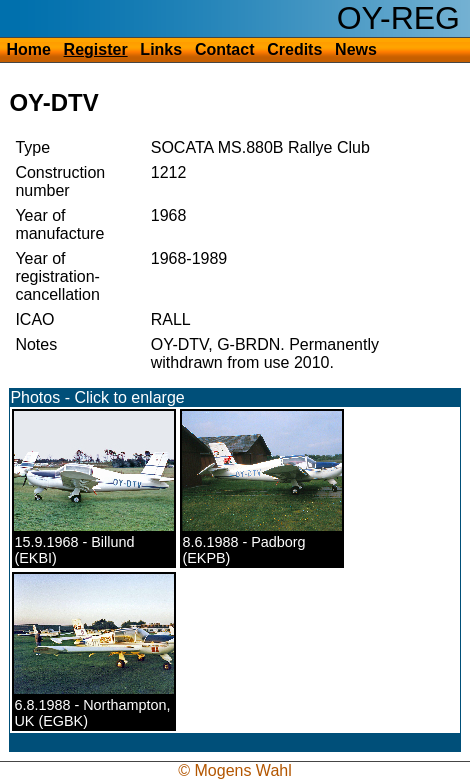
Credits (294, 49)
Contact (225, 49)
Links (161, 49)
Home (28, 49)
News (356, 49)
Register (96, 49)
